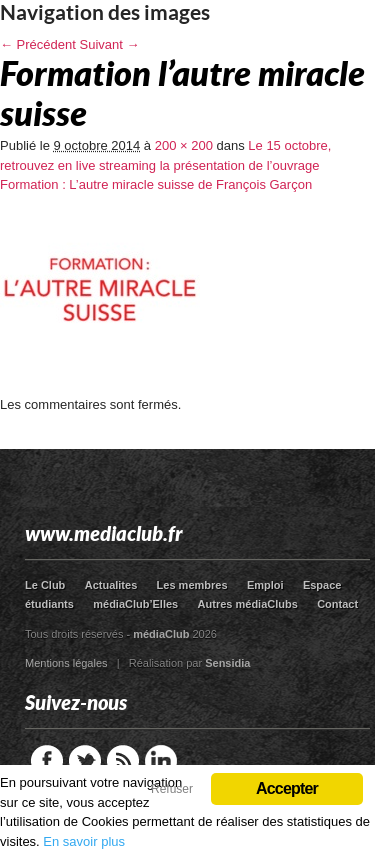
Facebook (47, 761)
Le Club (45, 585)
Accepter (287, 788)
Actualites (111, 585)
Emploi (265, 585)
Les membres (192, 585)
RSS (123, 761)
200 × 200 (184, 145)
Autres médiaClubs (248, 604)
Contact (337, 604)
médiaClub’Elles (135, 604)
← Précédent (38, 44)
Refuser (172, 789)
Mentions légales (66, 663)
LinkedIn (161, 761)
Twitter (85, 761)
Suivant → (110, 44)
